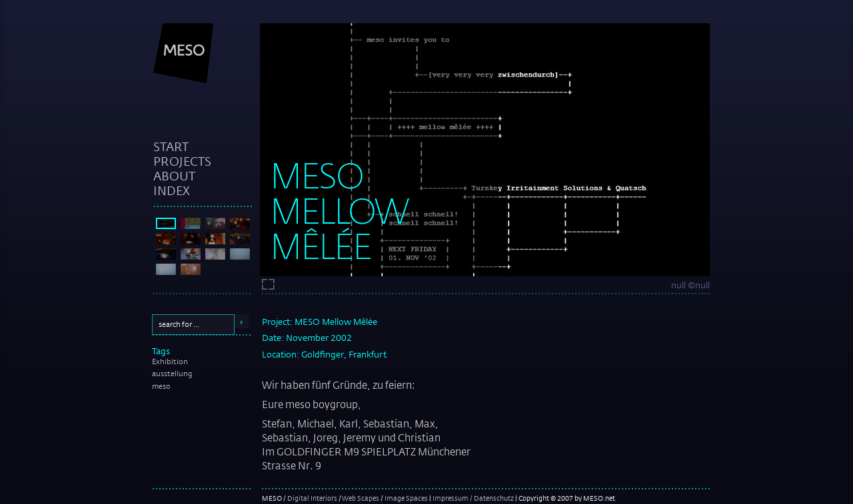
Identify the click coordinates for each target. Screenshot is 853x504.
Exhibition (170, 362)
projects (182, 161)
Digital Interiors (312, 498)
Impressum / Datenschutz (473, 498)
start (171, 146)
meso (161, 386)
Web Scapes (361, 498)
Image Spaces (406, 498)
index (172, 190)
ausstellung (172, 374)
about (174, 176)
